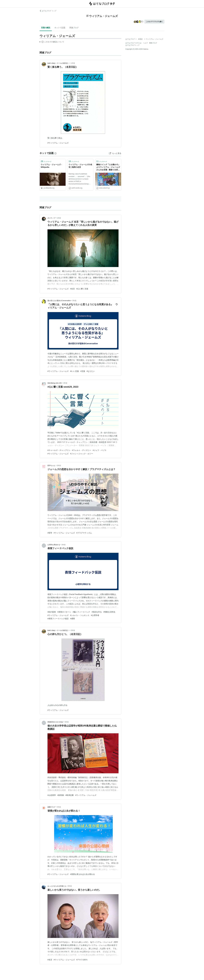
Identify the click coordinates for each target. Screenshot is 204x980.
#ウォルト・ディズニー (82, 450)
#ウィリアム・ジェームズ (58, 143)
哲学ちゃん (51, 466)
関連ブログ (74, 28)
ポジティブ (51, 218)
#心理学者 (95, 615)
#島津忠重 (70, 795)
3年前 (65, 383)
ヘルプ (145, 43)
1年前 (73, 63)
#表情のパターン (64, 612)
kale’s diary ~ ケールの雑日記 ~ (58, 63)
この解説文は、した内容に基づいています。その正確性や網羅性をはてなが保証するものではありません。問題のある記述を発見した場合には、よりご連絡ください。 (52, 42)
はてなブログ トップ (48, 11)
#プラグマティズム (84, 533)
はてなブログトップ (132, 45)
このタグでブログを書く (154, 22)
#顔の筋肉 (52, 612)
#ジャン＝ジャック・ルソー (82, 454)
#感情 (72, 619)
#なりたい (91, 371)
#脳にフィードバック (81, 612)
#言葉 (83, 371)
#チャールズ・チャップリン (59, 450)
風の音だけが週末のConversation (59, 301)
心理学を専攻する (54, 545)
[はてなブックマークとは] (55, 153)
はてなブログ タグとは (133, 43)
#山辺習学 (52, 795)
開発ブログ (153, 43)
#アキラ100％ (82, 960)
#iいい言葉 (74, 371)
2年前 (74, 301)
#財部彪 (61, 795)
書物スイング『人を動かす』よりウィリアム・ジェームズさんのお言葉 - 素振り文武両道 (108, 167)
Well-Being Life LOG (55, 383)
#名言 (72, 289)
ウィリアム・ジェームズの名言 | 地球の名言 (80, 166)
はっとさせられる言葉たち (57, 886)
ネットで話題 (60, 28)
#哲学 (50, 533)
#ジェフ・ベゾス (100, 450)
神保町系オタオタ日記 (55, 722)
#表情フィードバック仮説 (58, 619)
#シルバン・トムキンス (80, 615)
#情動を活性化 (109, 612)
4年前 (59, 807)
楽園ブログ (51, 807)
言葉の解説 (46, 28)
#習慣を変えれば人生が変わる (82, 874)
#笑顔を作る (97, 612)
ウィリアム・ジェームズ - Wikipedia (51, 166)
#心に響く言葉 (82, 289)
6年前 (70, 886)
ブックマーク (46, 161)
